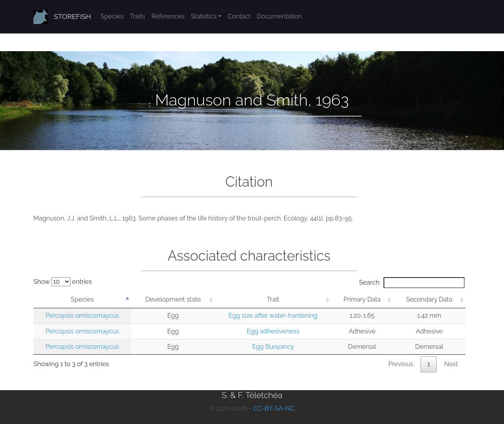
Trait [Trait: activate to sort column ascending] (273, 299)
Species (112, 16)
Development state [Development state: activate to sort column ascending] (173, 299)
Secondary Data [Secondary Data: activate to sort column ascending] (429, 299)
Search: (412, 283)
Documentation (279, 16)
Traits (138, 16)
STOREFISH (72, 17)
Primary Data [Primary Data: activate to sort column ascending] (362, 299)
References (168, 16)
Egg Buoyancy (273, 347)
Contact (239, 16)
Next (451, 364)
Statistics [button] (204, 16)
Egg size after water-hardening (273, 316)
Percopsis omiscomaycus (82, 316)
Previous (401, 364)
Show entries (63, 282)
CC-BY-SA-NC (274, 408)
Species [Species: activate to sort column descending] (82, 299)
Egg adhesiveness (273, 331)
